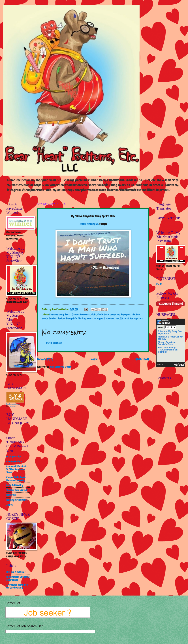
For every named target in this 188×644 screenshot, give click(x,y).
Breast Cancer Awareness (78, 314)
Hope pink (126, 314)
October (53, 318)
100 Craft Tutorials (16, 572)
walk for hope (132, 318)
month (45, 318)
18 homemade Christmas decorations (18, 578)
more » (160, 364)
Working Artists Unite (17, 500)
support (101, 318)
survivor (110, 318)
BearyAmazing (57, 314)
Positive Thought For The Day (72, 318)
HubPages (179, 365)
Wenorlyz (11, 495)
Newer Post (45, 359)
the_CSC (119, 318)
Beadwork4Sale (14, 461)
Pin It (159, 284)
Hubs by (164, 322)
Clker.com (13, 406)
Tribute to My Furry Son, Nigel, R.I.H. (170, 332)
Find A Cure (103, 314)
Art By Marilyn (14, 456)
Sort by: (161, 327)
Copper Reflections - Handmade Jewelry (16, 479)
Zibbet (9, 505)
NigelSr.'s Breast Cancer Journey (170, 338)
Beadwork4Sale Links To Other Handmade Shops (17, 469)
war (142, 318)
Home (94, 359)
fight (94, 314)
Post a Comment (54, 343)
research (92, 318)
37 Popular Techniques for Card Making (17, 586)
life (133, 314)
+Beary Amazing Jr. (89, 224)
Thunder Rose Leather (17, 490)
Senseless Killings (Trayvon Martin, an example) (168, 350)
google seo (115, 314)
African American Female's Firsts (167, 343)
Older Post (142, 359)
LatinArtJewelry (15, 485)
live (138, 314)
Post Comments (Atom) (61, 367)
